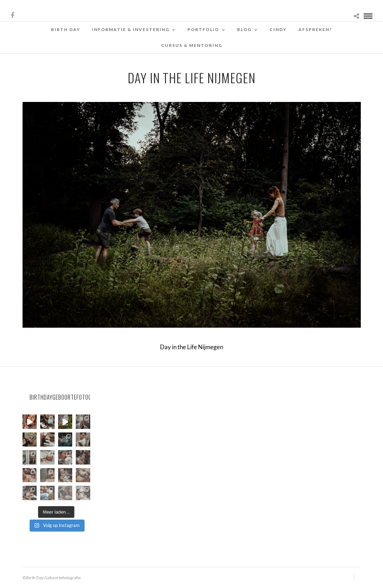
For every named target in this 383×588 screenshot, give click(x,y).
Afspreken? (315, 29)
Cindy (278, 29)
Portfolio (203, 29)
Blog (244, 29)
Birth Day (66, 29)
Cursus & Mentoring (192, 45)
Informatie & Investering (131, 29)
